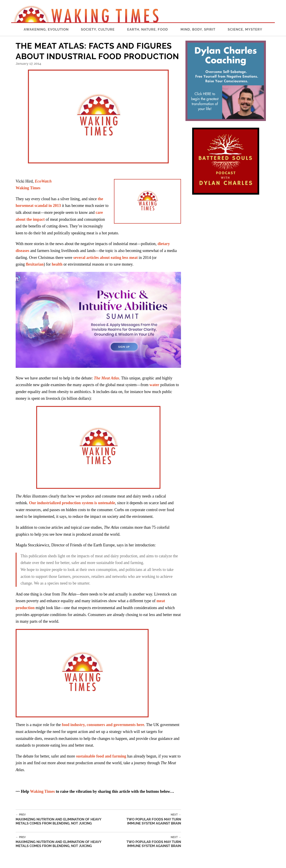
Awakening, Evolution (46, 29)
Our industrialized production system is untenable (72, 503)
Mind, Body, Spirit (198, 29)
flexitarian (35, 264)
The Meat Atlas (106, 378)
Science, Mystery (245, 29)
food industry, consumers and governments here (103, 725)
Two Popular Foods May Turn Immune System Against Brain (148, 819)
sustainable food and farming (101, 756)
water (154, 385)
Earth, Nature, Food (148, 29)
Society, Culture (98, 29)
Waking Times (42, 791)
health (57, 264)
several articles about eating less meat (105, 258)
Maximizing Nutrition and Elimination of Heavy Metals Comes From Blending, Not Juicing (65, 819)
